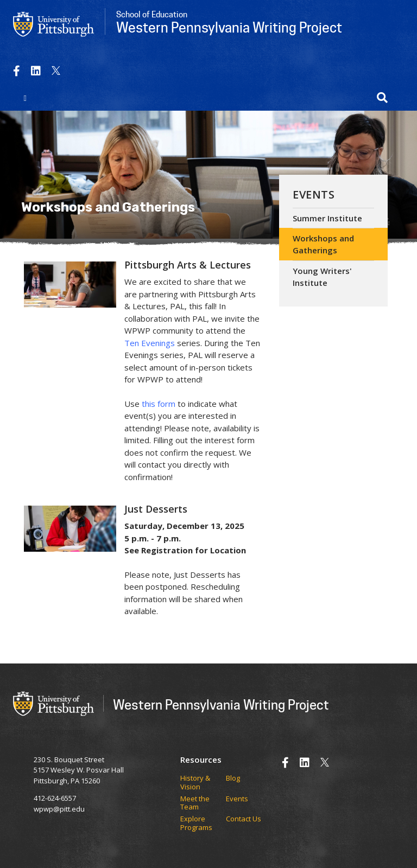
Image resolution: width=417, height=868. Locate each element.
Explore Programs (196, 823)
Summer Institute (327, 218)
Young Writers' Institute (322, 277)
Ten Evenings (150, 343)
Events (314, 194)
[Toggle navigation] (25, 98)
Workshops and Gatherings (323, 244)
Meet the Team (195, 803)
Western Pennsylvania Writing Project (221, 704)
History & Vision (195, 783)
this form (159, 404)
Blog (233, 778)
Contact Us (244, 819)
